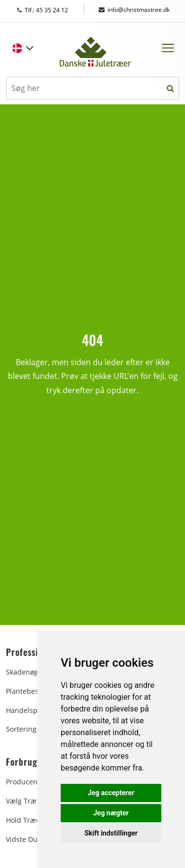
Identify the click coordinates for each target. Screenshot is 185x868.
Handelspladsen (33, 710)
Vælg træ (21, 801)
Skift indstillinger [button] (111, 833)
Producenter (26, 782)
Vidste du (22, 839)
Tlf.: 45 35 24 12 (52, 10)
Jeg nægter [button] (111, 813)
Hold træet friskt (34, 820)
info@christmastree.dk (134, 10)
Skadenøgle (25, 672)
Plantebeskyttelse (35, 691)
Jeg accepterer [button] (111, 793)
